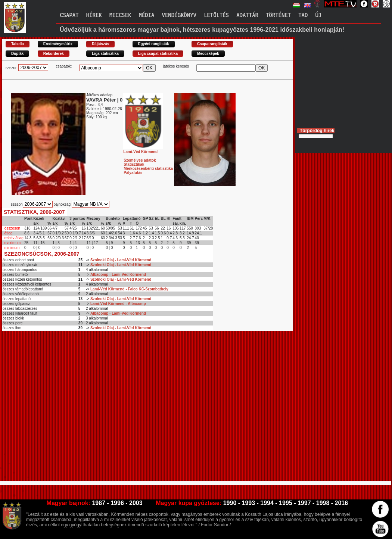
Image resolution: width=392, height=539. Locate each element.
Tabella (18, 44)
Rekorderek (54, 54)
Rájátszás (100, 44)
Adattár (247, 15)
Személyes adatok (140, 160)
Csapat (69, 15)
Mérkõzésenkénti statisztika (148, 169)
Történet (278, 15)
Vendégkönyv (179, 15)
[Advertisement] (70, 409)
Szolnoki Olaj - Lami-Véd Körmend (121, 260)
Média (146, 15)
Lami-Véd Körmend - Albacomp (118, 304)
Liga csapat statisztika (158, 54)
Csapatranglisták (212, 44)
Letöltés (216, 15)
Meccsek (120, 15)
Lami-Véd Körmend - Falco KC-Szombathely (129, 289)
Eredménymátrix (58, 44)
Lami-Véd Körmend (143, 150)
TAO (303, 15)
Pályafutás (133, 173)
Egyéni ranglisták (154, 44)
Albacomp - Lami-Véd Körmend (118, 275)
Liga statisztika (105, 54)
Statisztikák (134, 164)
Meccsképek (208, 54)
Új (318, 15)
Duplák (17, 54)
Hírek (94, 15)
